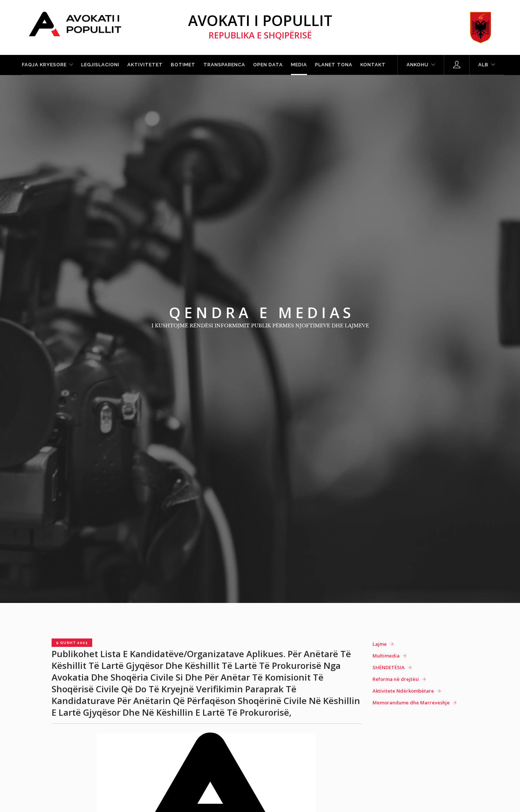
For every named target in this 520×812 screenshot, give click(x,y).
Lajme (380, 644)
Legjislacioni (100, 65)
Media (299, 65)
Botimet (183, 65)
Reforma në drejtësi (396, 679)
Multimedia (386, 656)
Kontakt (373, 65)
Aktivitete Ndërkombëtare (403, 691)
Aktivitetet (145, 65)
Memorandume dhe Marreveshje (411, 703)
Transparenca (224, 65)
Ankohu (418, 65)
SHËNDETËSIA (389, 667)
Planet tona (334, 65)
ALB (483, 65)
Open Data (268, 65)
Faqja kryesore (44, 65)
